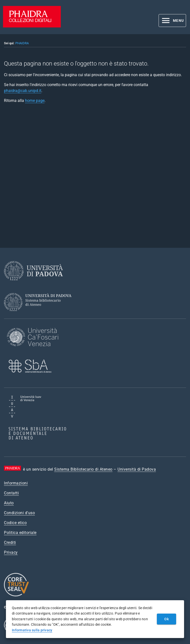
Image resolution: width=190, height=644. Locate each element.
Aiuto (9, 503)
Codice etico (15, 523)
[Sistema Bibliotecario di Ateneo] (39, 315)
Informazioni (16, 483)
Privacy (11, 552)
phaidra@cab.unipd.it (23, 91)
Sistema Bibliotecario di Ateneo (83, 469)
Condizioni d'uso (19, 513)
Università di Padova (137, 469)
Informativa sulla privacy (32, 630)
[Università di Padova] (33, 284)
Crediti (10, 542)
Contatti (11, 493)
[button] (172, 21)
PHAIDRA (22, 43)
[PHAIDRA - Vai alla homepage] (32, 26)
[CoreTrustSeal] (16, 596)
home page (35, 101)
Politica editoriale (20, 533)
